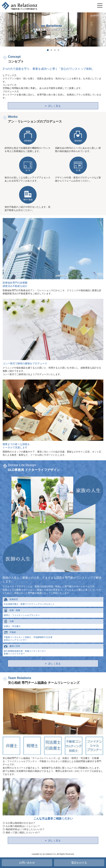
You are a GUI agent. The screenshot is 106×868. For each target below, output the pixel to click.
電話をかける (79, 863)
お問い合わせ (27, 863)
